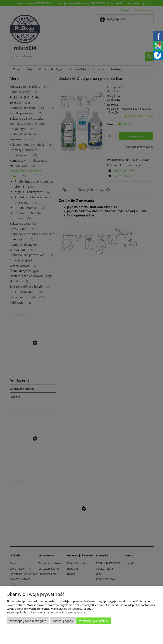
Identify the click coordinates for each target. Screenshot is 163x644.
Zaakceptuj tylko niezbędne (28, 621)
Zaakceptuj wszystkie (94, 621)
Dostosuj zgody (63, 621)
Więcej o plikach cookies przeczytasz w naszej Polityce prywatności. (47, 612)
